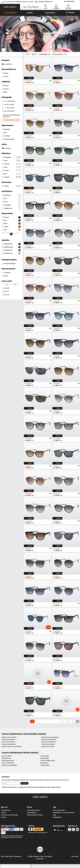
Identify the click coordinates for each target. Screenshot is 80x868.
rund (11, 202)
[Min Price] (7, 284)
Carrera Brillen (45, 765)
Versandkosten (32, 813)
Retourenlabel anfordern (35, 815)
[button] (10, 7)
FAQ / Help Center (59, 810)
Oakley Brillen (6, 758)
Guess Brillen (45, 756)
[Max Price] (15, 284)
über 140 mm (9, 111)
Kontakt (3, 817)
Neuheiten (6, 129)
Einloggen (56, 8)
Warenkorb (68, 8)
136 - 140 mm (8, 108)
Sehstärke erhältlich (9, 264)
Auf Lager (6, 136)
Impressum (18, 856)
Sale (4, 133)
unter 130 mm (9, 101)
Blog (54, 815)
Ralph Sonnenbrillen (48, 746)
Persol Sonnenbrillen (8, 742)
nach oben (75, 856)
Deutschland (70, 1)
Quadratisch (11, 157)
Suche (46, 8)
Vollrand (11, 186)
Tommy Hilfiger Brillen (48, 761)
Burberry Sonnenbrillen (49, 742)
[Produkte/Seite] (59, 54)
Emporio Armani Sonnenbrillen (12, 746)
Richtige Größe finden (11, 120)
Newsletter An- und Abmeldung (63, 813)
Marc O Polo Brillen (8, 763)
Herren (5, 76)
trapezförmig (11, 208)
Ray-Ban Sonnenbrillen (9, 737)
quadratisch (11, 205)
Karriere (3, 813)
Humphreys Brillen (8, 761)
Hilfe (55, 807)
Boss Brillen (44, 763)
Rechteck (11, 164)
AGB (2, 856)
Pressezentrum (6, 810)
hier (59, 787)
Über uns (4, 807)
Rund (11, 161)
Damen (5, 73)
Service (30, 807)
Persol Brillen (45, 758)
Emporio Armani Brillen (9, 765)
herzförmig (11, 195)
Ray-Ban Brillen (7, 756)
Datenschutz (9, 856)
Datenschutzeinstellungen (10, 815)
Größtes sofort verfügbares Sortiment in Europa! (19, 2)
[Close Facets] (11, 54)
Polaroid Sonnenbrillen (49, 740)
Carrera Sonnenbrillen (9, 744)
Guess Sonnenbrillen (48, 744)
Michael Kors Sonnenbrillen (50, 737)
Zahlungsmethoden (34, 810)
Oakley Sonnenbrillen (9, 740)
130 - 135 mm (8, 105)
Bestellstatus (57, 817)
